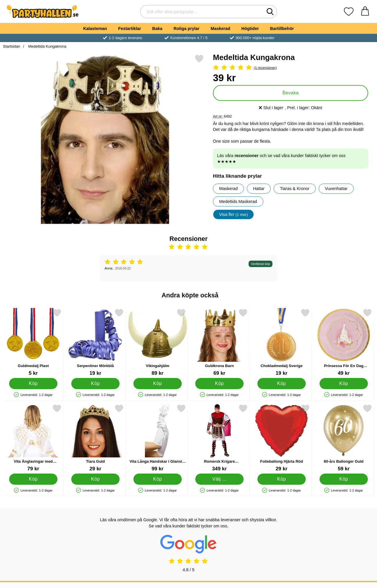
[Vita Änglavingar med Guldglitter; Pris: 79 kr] (33, 438)
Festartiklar (130, 29)
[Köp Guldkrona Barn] (220, 384)
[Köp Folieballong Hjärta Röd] (282, 479)
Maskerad (220, 29)
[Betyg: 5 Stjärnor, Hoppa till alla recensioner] (291, 68)
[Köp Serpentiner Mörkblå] (95, 384)
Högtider (250, 29)
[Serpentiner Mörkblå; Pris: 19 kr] (95, 342)
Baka (157, 29)
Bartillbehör (282, 29)
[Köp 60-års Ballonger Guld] (344, 479)
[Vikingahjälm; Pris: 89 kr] (158, 342)
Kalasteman (95, 29)
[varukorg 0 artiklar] (365, 12)
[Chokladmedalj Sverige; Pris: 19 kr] (282, 342)
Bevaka (291, 93)
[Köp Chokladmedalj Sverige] (282, 384)
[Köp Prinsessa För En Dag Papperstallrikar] (344, 384)
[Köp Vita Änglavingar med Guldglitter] (33, 479)
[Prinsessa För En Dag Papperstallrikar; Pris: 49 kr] (344, 342)
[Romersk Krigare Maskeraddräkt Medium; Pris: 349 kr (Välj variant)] (219, 438)
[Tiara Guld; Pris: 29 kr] (95, 438)
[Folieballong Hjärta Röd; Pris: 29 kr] (282, 438)
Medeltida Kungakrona (47, 46)
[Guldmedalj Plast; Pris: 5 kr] (33, 342)
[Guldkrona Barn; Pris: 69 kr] (219, 342)
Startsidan (11, 46)
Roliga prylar (186, 29)
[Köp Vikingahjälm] (157, 384)
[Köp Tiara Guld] (95, 479)
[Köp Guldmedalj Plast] (33, 384)
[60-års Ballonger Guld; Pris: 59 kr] (344, 438)
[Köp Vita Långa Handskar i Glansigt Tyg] (157, 479)
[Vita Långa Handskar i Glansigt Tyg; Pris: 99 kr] (158, 438)
